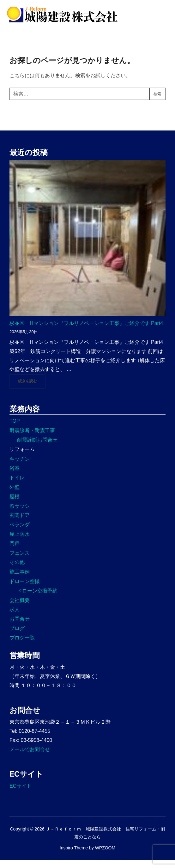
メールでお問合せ (30, 757)
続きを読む (32, 388)
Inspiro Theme (74, 855)
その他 (17, 570)
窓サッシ (20, 514)
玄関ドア (20, 523)
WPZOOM (105, 855)
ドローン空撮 (25, 589)
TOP (15, 429)
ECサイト (21, 793)
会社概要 (20, 608)
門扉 (15, 551)
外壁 (15, 495)
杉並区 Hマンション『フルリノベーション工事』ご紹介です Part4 (86, 331)
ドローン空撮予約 (37, 598)
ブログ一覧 (22, 645)
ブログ (17, 636)
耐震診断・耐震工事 (32, 438)
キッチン (20, 467)
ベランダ (20, 532)
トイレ (17, 486)
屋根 (15, 504)
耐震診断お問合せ (37, 447)
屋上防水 (20, 542)
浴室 (15, 476)
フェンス (20, 561)
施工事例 (20, 580)
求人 (15, 617)
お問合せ (20, 627)
